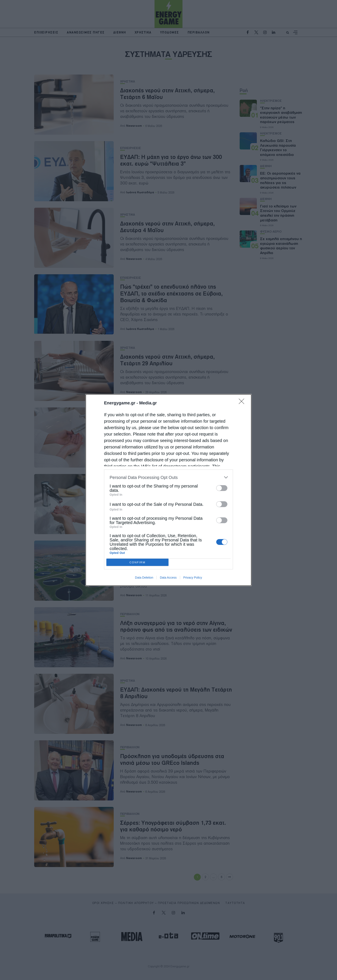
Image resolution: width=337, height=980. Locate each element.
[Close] (243, 403)
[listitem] (168, 477)
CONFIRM (137, 562)
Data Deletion (144, 578)
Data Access (168, 578)
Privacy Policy (193, 578)
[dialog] (168, 490)
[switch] (222, 488)
